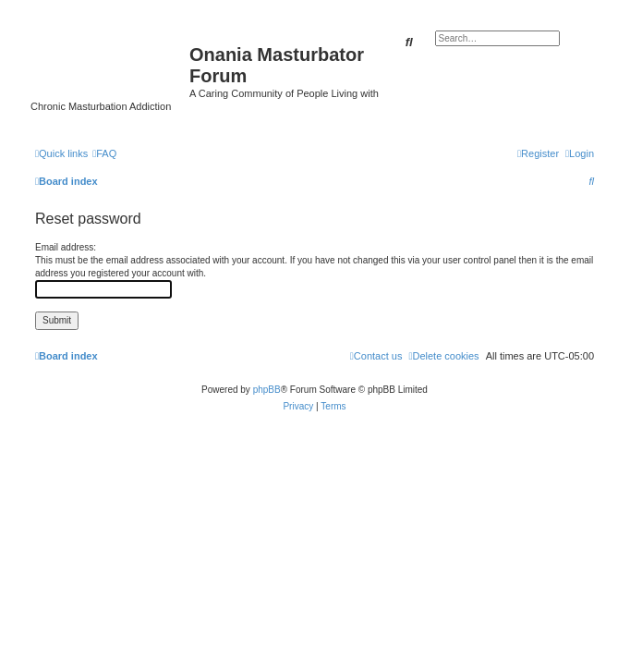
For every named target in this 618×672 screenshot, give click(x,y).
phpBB (267, 390)
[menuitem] (104, 153)
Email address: (66, 247)
